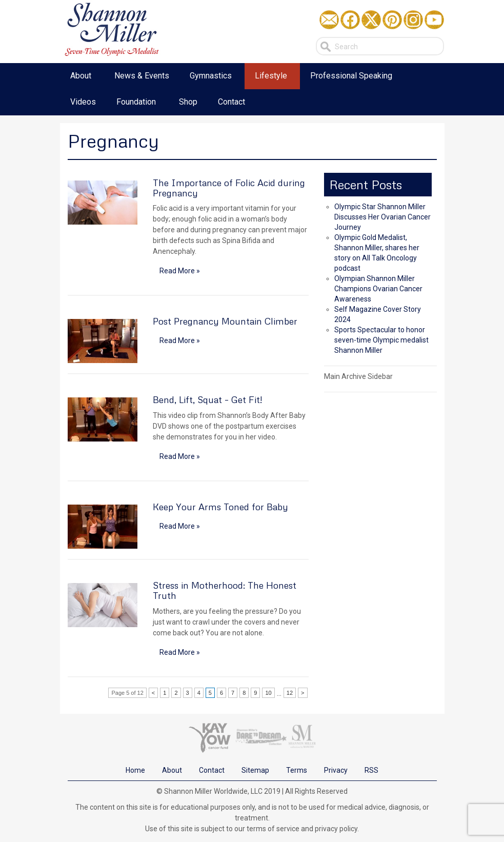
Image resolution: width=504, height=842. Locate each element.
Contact (212, 770)
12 (290, 693)
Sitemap (255, 770)
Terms (297, 770)
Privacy (336, 770)
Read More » (180, 271)
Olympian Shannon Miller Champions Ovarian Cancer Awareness (378, 289)
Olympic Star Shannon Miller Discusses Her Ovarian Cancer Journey (382, 217)
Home (135, 770)
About (172, 770)
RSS (371, 770)
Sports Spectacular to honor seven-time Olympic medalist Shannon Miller (381, 340)
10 (268, 693)
